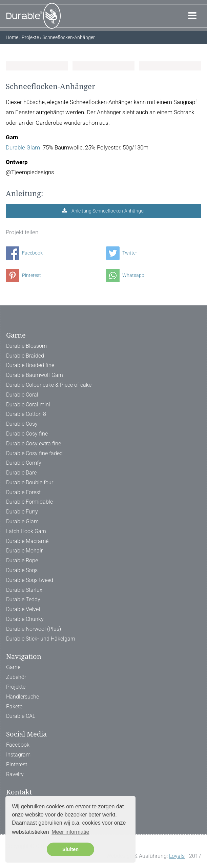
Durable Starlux (24, 590)
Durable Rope (22, 560)
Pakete (14, 706)
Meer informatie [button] (70, 832)
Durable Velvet (23, 609)
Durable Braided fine (30, 365)
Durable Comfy (24, 463)
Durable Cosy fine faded (34, 453)
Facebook (24, 253)
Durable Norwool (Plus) (34, 629)
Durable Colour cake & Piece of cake (49, 385)
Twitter (122, 253)
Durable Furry (22, 512)
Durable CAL (21, 716)
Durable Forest (23, 492)
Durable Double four (30, 482)
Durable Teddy (23, 599)
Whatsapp (125, 275)
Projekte (16, 687)
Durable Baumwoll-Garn (35, 375)
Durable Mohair (24, 551)
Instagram (18, 755)
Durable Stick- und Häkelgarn (41, 639)
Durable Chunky (25, 619)
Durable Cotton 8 (26, 414)
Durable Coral (22, 395)
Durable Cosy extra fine (34, 443)
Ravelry (15, 774)
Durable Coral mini (28, 405)
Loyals (177, 856)
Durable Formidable (29, 502)
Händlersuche (23, 697)
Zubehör (16, 677)
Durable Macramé (27, 541)
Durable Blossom (26, 346)
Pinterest (23, 275)
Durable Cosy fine (27, 434)
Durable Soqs (22, 570)
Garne (13, 667)
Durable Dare (21, 473)
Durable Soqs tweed (30, 580)
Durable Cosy (22, 424)
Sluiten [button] (70, 849)
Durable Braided (25, 356)
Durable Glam (23, 147)
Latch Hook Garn (26, 531)
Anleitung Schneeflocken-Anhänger (108, 211)
